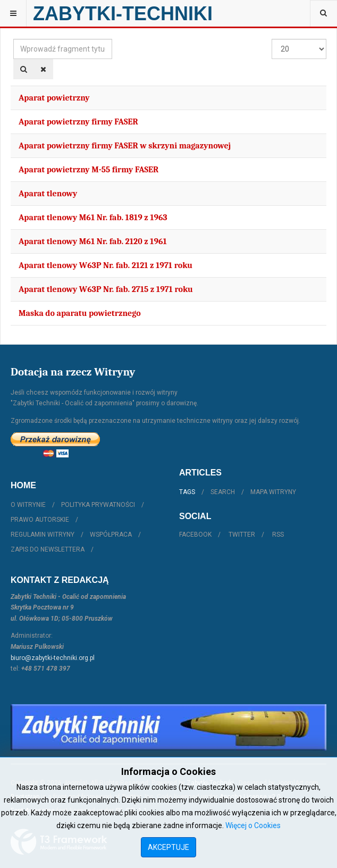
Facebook (195, 535)
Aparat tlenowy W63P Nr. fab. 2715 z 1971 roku (106, 289)
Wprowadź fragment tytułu (14, 39)
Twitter (242, 535)
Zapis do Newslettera (48, 549)
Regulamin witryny (43, 535)
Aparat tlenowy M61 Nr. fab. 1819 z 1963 (93, 218)
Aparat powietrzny (54, 98)
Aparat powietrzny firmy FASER (78, 122)
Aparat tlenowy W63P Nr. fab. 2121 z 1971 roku (106, 265)
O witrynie (28, 505)
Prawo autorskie (40, 520)
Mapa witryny (273, 492)
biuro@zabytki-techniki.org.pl (53, 658)
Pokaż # (272, 39)
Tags (187, 492)
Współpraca (111, 535)
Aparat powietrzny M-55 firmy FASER (89, 170)
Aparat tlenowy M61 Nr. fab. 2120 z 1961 (93, 241)
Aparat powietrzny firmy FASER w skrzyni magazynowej (125, 146)
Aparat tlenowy (48, 194)
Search (223, 492)
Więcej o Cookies (253, 825)
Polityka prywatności (98, 505)
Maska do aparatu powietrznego (80, 313)
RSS (278, 535)
